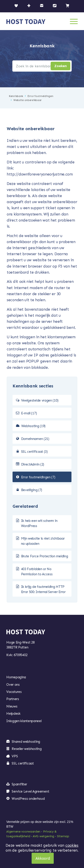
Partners (13, 699)
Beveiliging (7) (32, 490)
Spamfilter (19, 784)
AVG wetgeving (43, 836)
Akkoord (43, 858)
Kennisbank (16, 96)
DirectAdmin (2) (33, 464)
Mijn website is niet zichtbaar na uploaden (43, 541)
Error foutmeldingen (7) (38, 477)
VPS (15, 756)
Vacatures (14, 692)
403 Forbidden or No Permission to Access (37, 572)
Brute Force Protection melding (45, 556)
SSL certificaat (23, 763)
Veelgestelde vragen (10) (40, 400)
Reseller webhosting (27, 749)
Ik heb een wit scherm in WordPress (39, 523)
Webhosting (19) (33, 426)
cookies (72, 845)
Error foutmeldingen (40, 96)
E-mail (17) (29, 413)
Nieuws (12, 706)
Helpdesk (13, 714)
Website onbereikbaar (28, 100)
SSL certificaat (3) (34, 452)
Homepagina (16, 677)
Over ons (13, 685)
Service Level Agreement (30, 791)
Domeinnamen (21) (35, 439)
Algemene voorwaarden (23, 832)
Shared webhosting (26, 742)
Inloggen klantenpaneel (24, 721)
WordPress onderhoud (28, 799)
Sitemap (63, 836)
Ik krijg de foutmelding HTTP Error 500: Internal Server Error (43, 589)
